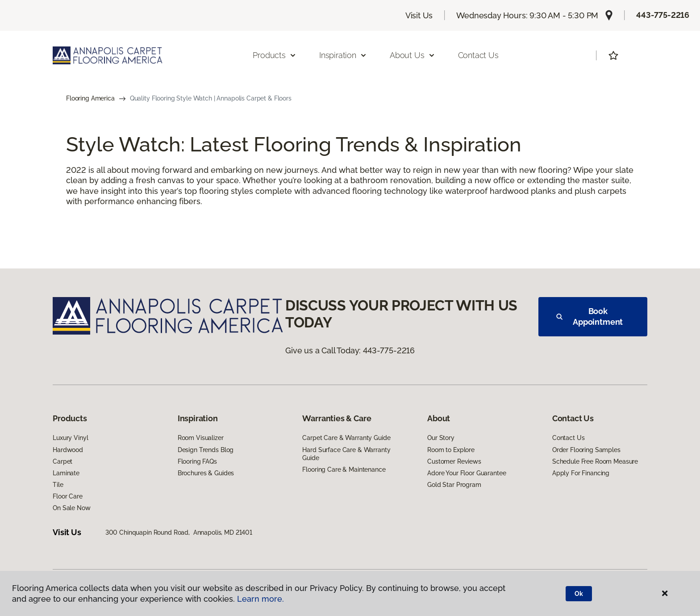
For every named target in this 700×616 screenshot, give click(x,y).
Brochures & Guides (206, 473)
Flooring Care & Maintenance (344, 469)
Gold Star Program (454, 485)
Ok (579, 594)
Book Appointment (590, 316)
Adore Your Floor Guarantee (467, 473)
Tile (58, 485)
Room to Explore (451, 450)
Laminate (66, 473)
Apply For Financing (581, 473)
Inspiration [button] (343, 55)
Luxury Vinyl (70, 438)
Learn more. (260, 599)
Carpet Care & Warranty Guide (346, 438)
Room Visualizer (201, 438)
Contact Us (478, 55)
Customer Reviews (454, 461)
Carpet (62, 461)
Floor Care (68, 496)
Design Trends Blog (206, 450)
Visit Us (419, 15)
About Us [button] (412, 55)
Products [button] (275, 55)
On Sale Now (71, 508)
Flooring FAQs (197, 461)
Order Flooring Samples (586, 450)
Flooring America (90, 98)
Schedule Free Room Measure (595, 461)
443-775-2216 (663, 15)
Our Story (441, 438)
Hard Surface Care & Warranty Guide (346, 454)
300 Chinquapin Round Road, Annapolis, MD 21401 (179, 532)
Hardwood (68, 450)
